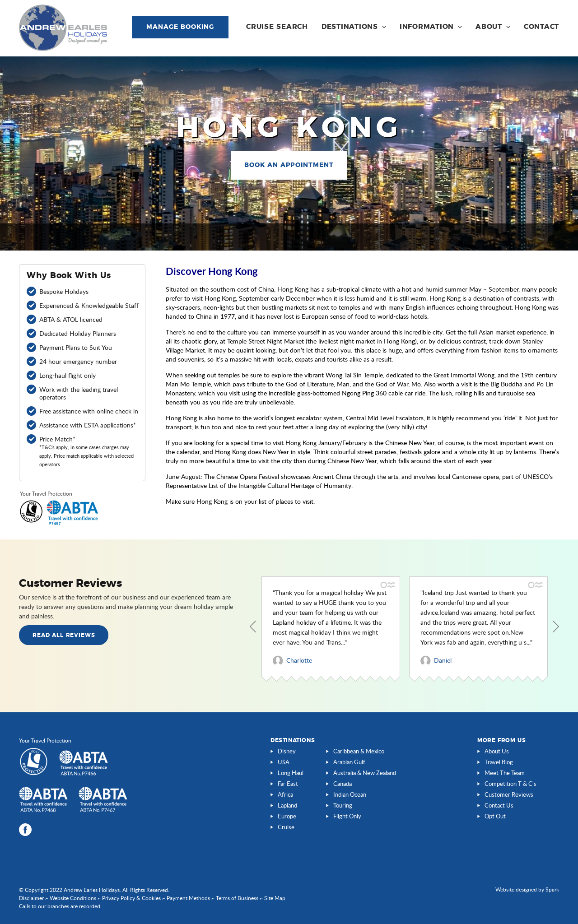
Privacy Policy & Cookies (131, 898)
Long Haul (291, 773)
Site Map (275, 898)
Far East (288, 784)
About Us (497, 751)
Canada (343, 784)
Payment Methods (188, 898)
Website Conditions (73, 898)
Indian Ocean (350, 794)
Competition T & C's (510, 784)
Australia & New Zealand (365, 773)
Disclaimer (31, 898)
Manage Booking (180, 27)
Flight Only (347, 816)
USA (284, 762)
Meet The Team (505, 773)
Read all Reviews (64, 635)
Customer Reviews (509, 794)
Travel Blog (499, 762)
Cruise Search (277, 27)
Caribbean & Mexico (359, 751)
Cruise (286, 827)
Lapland (287, 805)
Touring (343, 805)
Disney (287, 751)
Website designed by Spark (527, 889)
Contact (541, 27)
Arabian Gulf (349, 762)
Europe (287, 816)
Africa (285, 794)
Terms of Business (237, 898)
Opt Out (495, 816)
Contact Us (499, 805)
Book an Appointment (289, 165)
